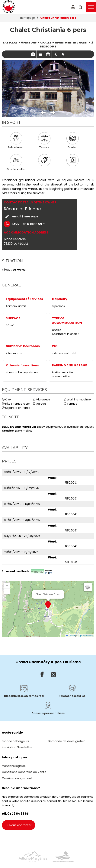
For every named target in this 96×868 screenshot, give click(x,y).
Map (63, 54)
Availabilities (48, 54)
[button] (80, 7)
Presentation (40, 54)
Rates (55, 54)
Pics (33, 54)
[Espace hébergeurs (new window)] (15, 741)
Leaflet (70, 636)
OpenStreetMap (86, 636)
